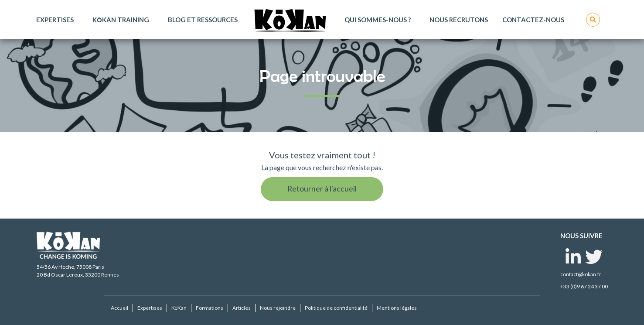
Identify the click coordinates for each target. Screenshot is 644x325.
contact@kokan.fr (581, 274)
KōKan (179, 308)
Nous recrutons (459, 20)
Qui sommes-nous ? (378, 20)
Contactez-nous (533, 20)
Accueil (119, 308)
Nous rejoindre (278, 308)
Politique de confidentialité (336, 308)
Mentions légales (397, 308)
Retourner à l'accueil (322, 189)
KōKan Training (121, 20)
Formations (210, 308)
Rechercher (593, 20)
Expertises (55, 20)
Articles (242, 308)
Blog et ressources (203, 20)
